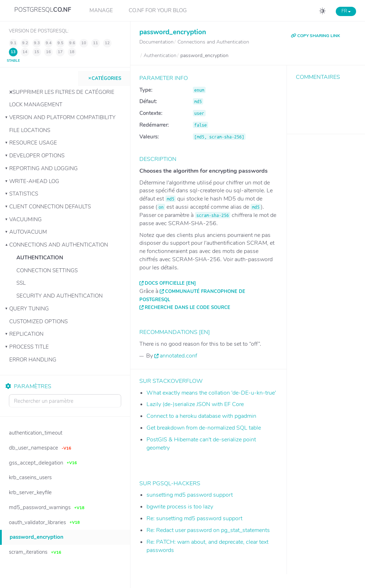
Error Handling (33, 360)
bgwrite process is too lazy (180, 507)
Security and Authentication (60, 296)
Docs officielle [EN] (170, 283)
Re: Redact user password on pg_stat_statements (208, 530)
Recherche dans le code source (187, 308)
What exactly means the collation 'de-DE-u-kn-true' (211, 393)
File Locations (30, 130)
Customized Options (38, 321)
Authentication (40, 258)
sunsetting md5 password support (190, 495)
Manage (101, 10)
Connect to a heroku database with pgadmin (201, 416)
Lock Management (36, 105)
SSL (21, 283)
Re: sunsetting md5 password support (194, 518)
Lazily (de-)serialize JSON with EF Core (195, 404)
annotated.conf (178, 356)
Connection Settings (47, 270)
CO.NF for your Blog (158, 10)
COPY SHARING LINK (315, 36)
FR (346, 11)
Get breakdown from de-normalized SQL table (204, 428)
